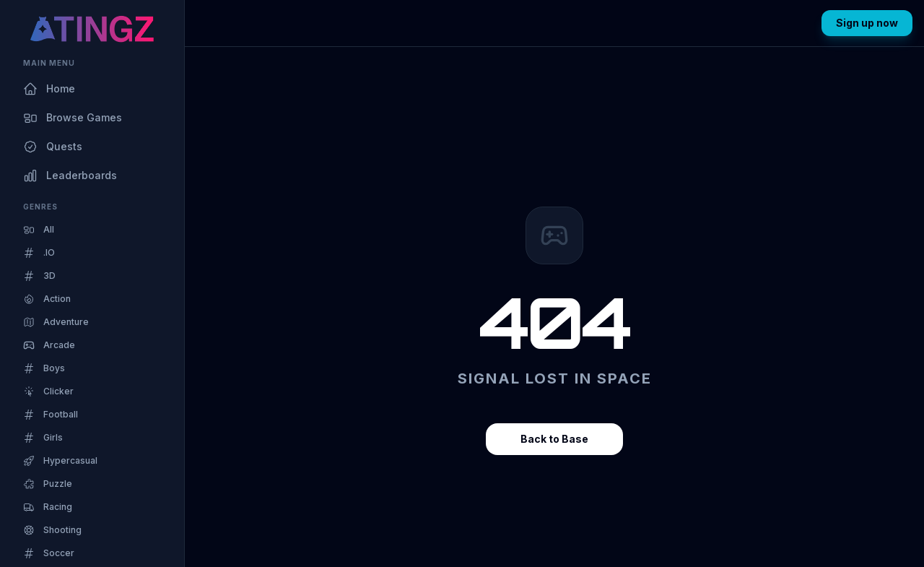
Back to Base (554, 439)
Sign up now (867, 23)
